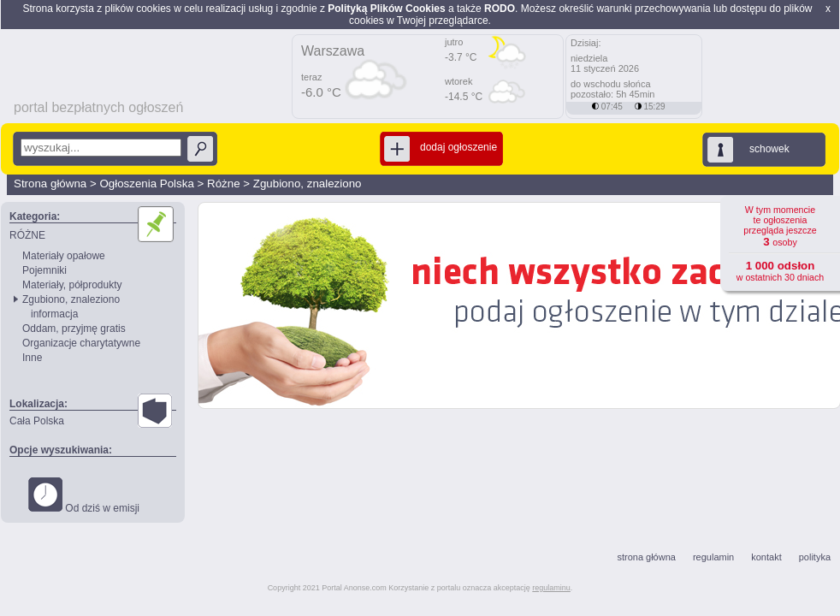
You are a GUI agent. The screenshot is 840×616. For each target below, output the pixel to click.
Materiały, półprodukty (72, 285)
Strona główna (50, 184)
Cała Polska (37, 421)
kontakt (766, 557)
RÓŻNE (27, 235)
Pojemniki (44, 270)
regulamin (713, 557)
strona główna (646, 557)
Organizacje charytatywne (81, 343)
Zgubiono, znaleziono (308, 184)
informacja (54, 314)
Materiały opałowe (64, 256)
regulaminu (551, 588)
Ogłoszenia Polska (146, 184)
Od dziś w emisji (84, 496)
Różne (224, 184)
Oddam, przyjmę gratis (74, 329)
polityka (815, 557)
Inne (32, 358)
